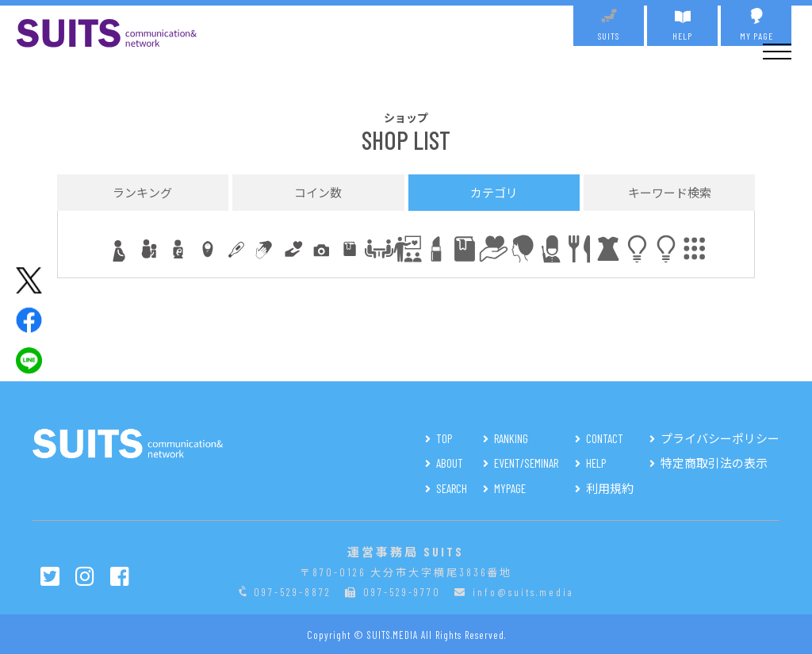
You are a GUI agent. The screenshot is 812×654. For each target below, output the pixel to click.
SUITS (609, 25)
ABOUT (450, 463)
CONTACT (605, 438)
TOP (444, 438)
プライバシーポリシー (720, 438)
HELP (682, 25)
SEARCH (452, 488)
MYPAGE (510, 488)
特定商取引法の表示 (714, 463)
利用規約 (610, 488)
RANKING (511, 438)
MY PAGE (756, 25)
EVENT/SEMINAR (526, 463)
